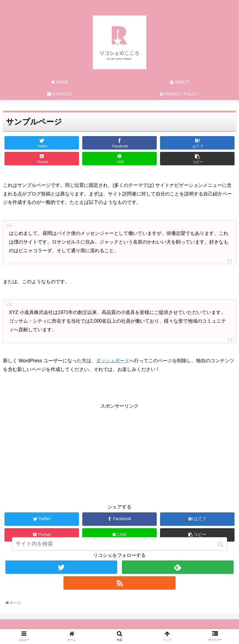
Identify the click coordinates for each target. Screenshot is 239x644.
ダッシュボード (113, 361)
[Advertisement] (119, 452)
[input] (119, 544)
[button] (221, 544)
